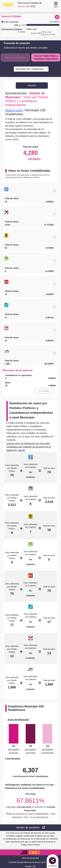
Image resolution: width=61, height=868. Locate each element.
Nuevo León (14, 110)
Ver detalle (44, 391)
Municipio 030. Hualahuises (29, 69)
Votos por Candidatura (15, 58)
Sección (32, 85)
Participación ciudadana (12, 29)
